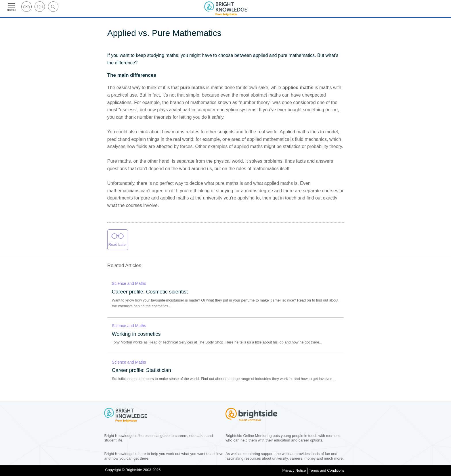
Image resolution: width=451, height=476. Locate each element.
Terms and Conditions (327, 470)
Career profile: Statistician (142, 370)
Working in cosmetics (136, 334)
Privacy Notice (294, 470)
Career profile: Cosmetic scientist (150, 292)
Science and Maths (129, 283)
